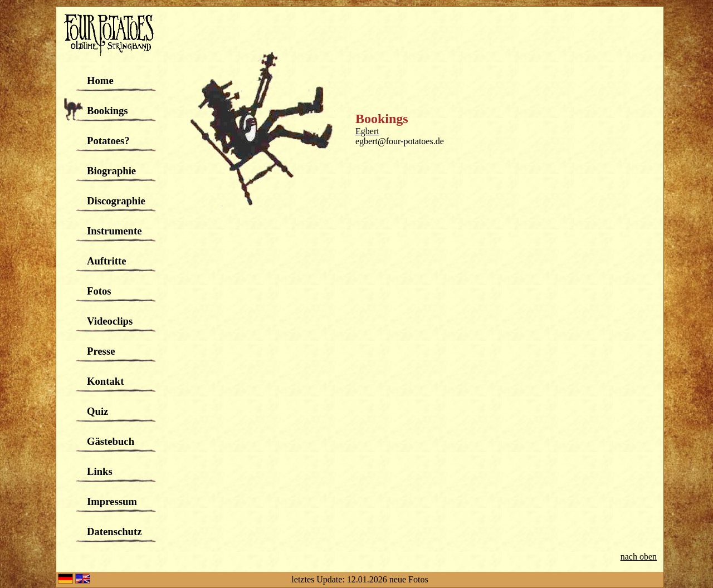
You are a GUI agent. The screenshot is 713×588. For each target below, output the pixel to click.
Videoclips (110, 321)
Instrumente (114, 231)
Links (100, 471)
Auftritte (106, 261)
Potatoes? (108, 141)
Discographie (116, 201)
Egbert (367, 131)
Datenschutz (114, 531)
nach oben (639, 557)
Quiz (97, 411)
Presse (101, 351)
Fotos (99, 291)
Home (100, 80)
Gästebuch (111, 441)
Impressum (112, 501)
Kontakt (105, 381)
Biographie (111, 171)
